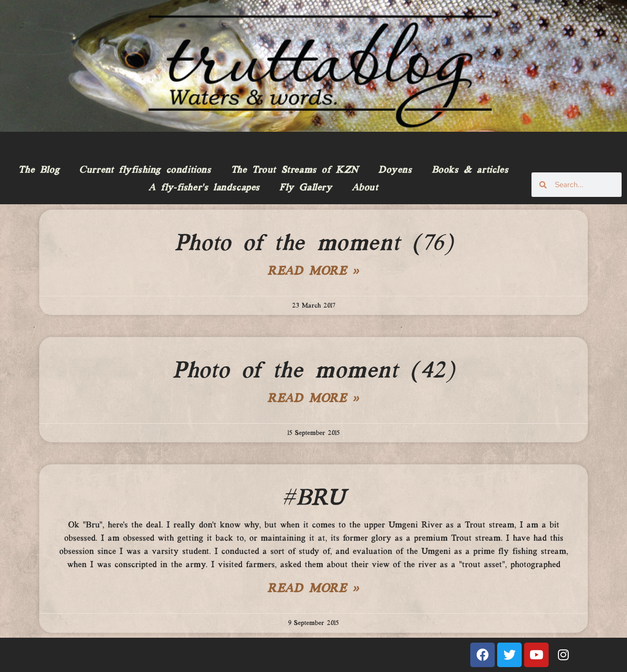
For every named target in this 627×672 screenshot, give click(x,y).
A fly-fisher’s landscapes (204, 188)
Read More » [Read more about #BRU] (313, 589)
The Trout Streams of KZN (295, 170)
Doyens (395, 170)
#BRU (313, 499)
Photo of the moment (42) (313, 371)
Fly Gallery (306, 188)
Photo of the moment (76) (313, 244)
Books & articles (470, 170)
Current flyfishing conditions (145, 170)
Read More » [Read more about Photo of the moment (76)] (313, 272)
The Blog (39, 170)
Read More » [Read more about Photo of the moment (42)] (313, 399)
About (365, 188)
